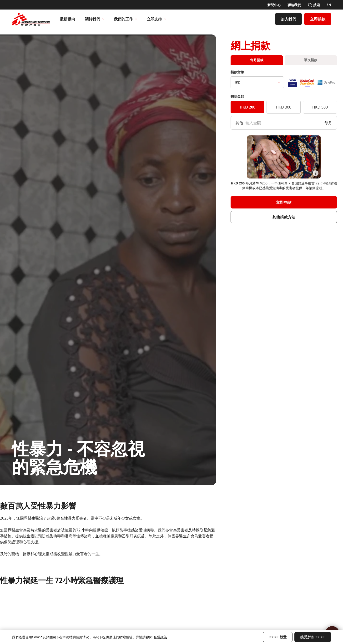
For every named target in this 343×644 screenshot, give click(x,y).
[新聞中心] (274, 5)
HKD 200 (247, 107)
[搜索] (314, 5)
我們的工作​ (126, 19)
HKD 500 (320, 107)
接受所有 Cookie (313, 637)
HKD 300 (284, 107)
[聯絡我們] (294, 5)
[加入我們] (289, 19)
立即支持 (156, 19)
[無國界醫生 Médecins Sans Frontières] (31, 19)
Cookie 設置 (278, 637)
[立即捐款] (318, 19)
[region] (171, 637)
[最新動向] (68, 19)
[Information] (316, 173)
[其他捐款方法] (284, 217)
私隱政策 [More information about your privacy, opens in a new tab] (160, 637)
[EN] (329, 5)
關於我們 (95, 19)
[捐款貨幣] (257, 82)
